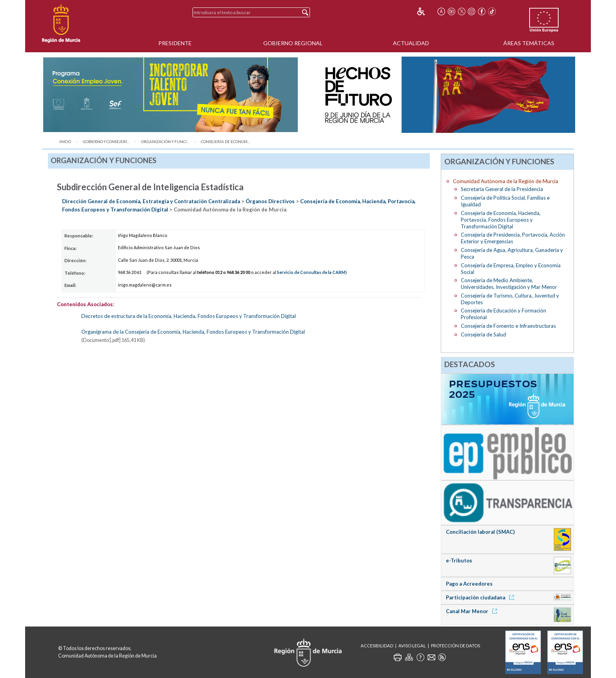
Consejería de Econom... (225, 142)
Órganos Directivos (270, 201)
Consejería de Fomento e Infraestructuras (508, 326)
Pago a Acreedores (469, 584)
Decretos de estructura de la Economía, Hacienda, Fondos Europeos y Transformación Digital (189, 316)
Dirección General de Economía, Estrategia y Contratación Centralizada (151, 201)
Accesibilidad (377, 646)
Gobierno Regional (293, 43)
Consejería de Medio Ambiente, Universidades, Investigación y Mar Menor (509, 284)
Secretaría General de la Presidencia (502, 189)
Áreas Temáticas (529, 43)
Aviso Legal (412, 646)
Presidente (175, 43)
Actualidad (411, 43)
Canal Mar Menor (473, 611)
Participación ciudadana (481, 597)
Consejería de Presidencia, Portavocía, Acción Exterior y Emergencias (513, 238)
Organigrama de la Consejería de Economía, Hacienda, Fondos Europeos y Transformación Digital (193, 332)
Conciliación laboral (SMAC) (480, 532)
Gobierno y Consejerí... (106, 142)
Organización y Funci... (165, 142)
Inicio (65, 142)
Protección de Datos (456, 646)
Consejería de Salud (483, 334)
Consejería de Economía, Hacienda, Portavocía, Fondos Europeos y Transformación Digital (501, 220)
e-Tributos (459, 560)
